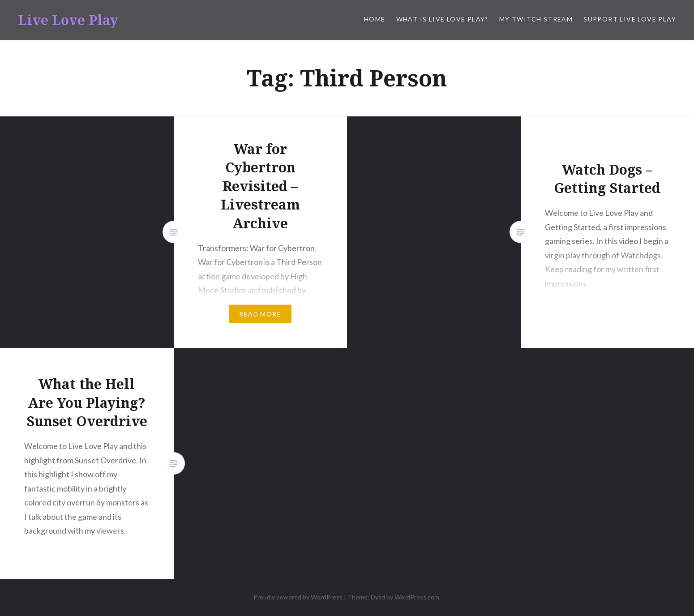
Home (375, 19)
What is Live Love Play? (442, 19)
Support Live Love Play (630, 19)
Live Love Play (68, 20)
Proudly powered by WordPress (298, 597)
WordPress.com (417, 597)
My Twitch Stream (536, 19)
